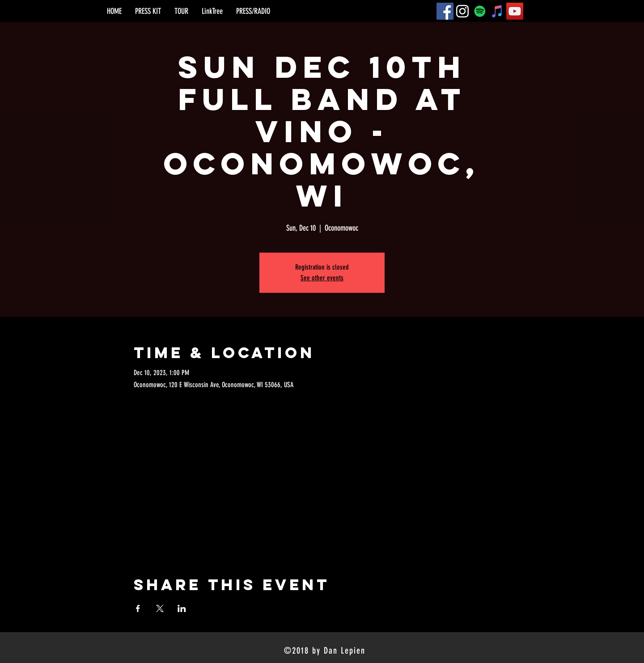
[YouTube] (515, 11)
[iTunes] (497, 11)
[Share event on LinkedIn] (182, 608)
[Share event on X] (160, 608)
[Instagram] (462, 11)
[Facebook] (445, 11)
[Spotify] (480, 11)
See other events (322, 278)
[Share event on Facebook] (138, 608)
